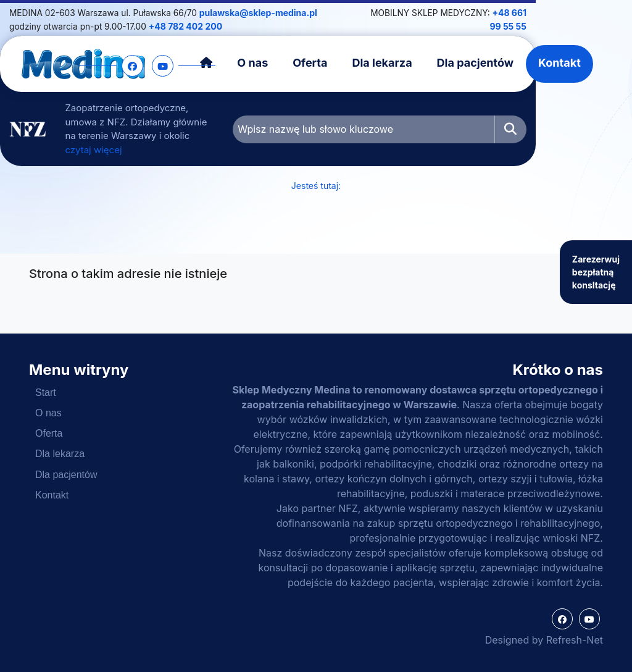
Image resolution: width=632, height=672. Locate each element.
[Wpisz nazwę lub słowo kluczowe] (424, 121)
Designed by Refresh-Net (544, 640)
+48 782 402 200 (173, 26)
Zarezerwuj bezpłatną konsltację (596, 267)
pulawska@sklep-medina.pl (282, 13)
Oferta (349, 62)
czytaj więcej (200, 135)
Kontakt (598, 62)
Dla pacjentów (513, 62)
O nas (291, 62)
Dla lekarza (421, 62)
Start (46, 392)
